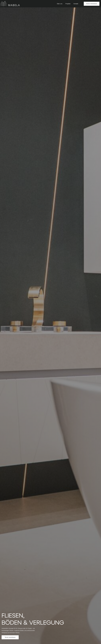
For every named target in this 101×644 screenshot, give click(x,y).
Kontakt (76, 4)
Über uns (60, 4)
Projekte (68, 4)
